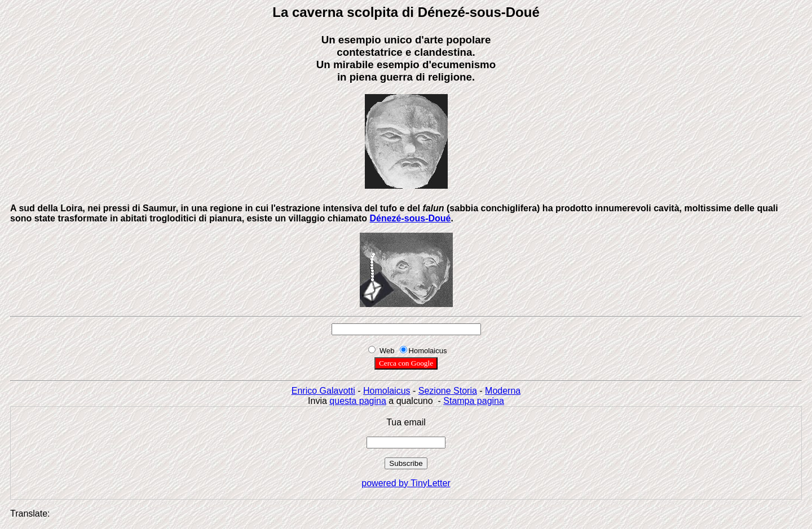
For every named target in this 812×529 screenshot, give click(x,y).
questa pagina (358, 401)
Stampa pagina (474, 401)
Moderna (503, 391)
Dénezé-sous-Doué (410, 218)
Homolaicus (387, 391)
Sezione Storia (448, 391)
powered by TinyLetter (406, 483)
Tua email (406, 422)
